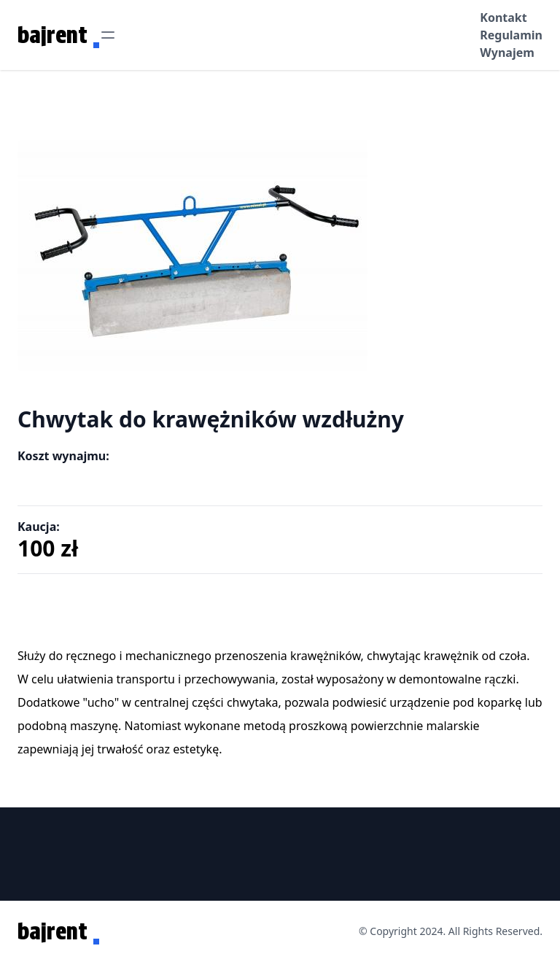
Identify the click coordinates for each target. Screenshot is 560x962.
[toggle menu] (108, 35)
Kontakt (503, 18)
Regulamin (511, 35)
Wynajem (507, 53)
